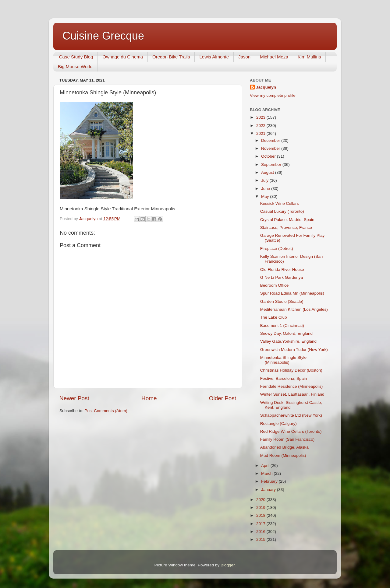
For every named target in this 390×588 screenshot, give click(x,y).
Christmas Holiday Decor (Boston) (291, 370)
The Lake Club (274, 317)
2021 (261, 133)
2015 (261, 539)
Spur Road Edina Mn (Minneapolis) (292, 293)
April (266, 466)
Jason (244, 57)
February (270, 481)
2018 (261, 515)
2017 (261, 524)
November (271, 148)
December (271, 140)
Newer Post (74, 398)
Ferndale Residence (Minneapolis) (292, 386)
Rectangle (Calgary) (278, 423)
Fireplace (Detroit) (277, 249)
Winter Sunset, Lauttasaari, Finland (292, 394)
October (269, 156)
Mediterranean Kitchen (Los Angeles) (294, 309)
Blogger (228, 565)
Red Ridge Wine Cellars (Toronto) (291, 431)
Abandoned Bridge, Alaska (284, 447)
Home (149, 398)
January (269, 490)
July (265, 180)
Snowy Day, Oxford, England (286, 333)
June (266, 189)
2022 (261, 126)
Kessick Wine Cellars (280, 203)
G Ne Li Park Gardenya (282, 277)
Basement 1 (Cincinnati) (282, 325)
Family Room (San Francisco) (287, 439)
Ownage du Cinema (123, 57)
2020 (261, 500)
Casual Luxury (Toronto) (282, 211)
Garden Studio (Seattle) (282, 301)
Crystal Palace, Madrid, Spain (287, 220)
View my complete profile (273, 95)
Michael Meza (274, 57)
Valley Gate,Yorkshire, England (288, 341)
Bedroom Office (275, 285)
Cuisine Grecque (103, 36)
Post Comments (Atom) (106, 411)
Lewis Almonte (214, 57)
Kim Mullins (309, 57)
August (268, 172)
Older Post (223, 398)
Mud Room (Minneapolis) (283, 455)
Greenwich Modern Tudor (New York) (294, 350)
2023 (261, 117)
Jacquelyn (266, 87)
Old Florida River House (282, 269)
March (267, 473)
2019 (261, 508)
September (272, 164)
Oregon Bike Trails (171, 57)
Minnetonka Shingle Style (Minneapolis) (283, 360)
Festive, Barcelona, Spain (284, 378)
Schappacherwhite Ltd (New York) (291, 415)
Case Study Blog (76, 57)
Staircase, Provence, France (286, 228)
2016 (261, 532)
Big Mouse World (75, 66)
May (266, 196)
